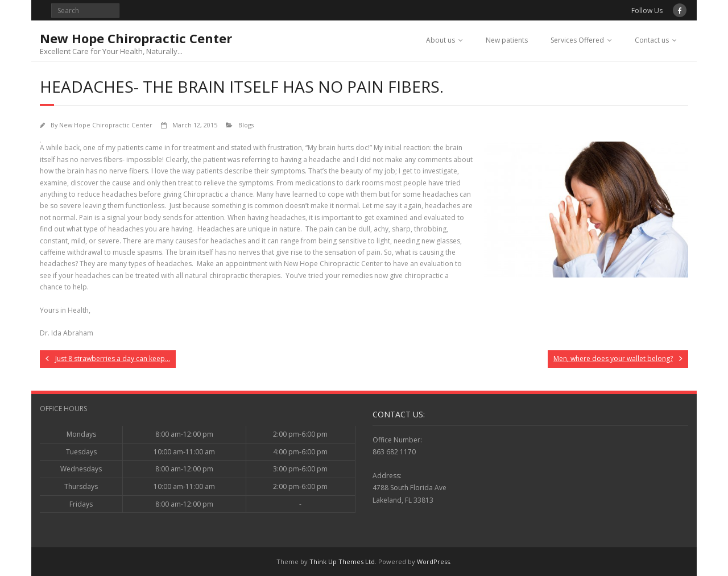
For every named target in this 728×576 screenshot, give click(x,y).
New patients (507, 40)
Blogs (246, 125)
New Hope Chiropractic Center (106, 125)
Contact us (652, 40)
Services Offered (577, 40)
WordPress (433, 562)
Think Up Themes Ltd (342, 562)
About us (440, 40)
